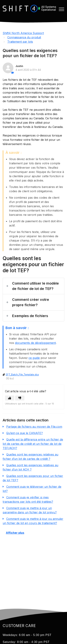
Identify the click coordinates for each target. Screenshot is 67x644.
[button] (61, 9)
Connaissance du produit (24, 37)
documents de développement (35, 343)
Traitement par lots (20, 42)
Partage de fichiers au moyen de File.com (34, 427)
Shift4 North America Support (23, 33)
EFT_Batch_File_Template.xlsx (22, 375)
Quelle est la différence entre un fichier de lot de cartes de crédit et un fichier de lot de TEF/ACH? (33, 444)
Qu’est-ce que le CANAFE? (25, 433)
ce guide (34, 358)
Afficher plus (15, 533)
